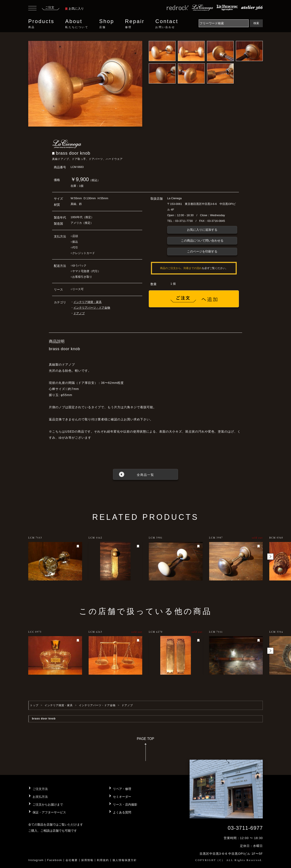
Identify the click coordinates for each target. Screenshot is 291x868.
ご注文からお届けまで (48, 804)
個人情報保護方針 (125, 860)
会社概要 (72, 860)
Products (41, 24)
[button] (270, 557)
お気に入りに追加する (202, 230)
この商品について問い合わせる (202, 241)
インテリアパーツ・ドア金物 (92, 308)
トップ (34, 705)
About (77, 24)
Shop (107, 24)
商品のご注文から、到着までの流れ (181, 268)
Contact (167, 24)
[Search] (224, 23)
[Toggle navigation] (32, 9)
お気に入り (74, 8)
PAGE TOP (145, 750)
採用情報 (87, 860)
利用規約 (103, 860)
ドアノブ (79, 313)
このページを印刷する (202, 251)
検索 (256, 23)
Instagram (36, 860)
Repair (135, 24)
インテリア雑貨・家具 (88, 302)
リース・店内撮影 (125, 804)
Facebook (55, 860)
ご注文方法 (40, 789)
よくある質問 (122, 812)
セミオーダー (122, 797)
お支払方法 (40, 797)
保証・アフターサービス (49, 812)
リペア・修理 (122, 789)
